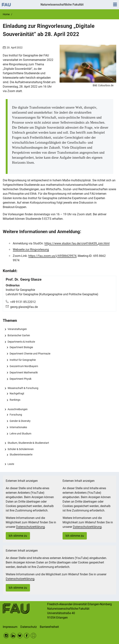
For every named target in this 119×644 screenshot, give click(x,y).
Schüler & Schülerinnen (21, 449)
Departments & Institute (21, 342)
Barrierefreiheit (49, 627)
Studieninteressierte (21, 455)
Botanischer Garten (19, 335)
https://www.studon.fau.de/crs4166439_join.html (77, 243)
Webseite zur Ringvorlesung (31, 250)
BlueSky (20, 636)
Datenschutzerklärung (30, 527)
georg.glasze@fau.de (24, 307)
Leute (11, 464)
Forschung (16, 415)
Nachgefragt (17, 393)
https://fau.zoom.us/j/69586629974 (52, 256)
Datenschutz (29, 627)
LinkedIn (13, 636)
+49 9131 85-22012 (23, 302)
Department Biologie (21, 347)
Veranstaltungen (17, 329)
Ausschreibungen (18, 409)
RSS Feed (33, 636)
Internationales (18, 427)
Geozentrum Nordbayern (24, 366)
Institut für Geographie (23, 360)
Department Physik (21, 379)
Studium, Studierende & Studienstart (28, 443)
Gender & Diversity (20, 421)
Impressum (10, 627)
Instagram (6, 636)
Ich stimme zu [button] (18, 536)
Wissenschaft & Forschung (23, 388)
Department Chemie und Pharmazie (30, 354)
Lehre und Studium (20, 434)
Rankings (15, 400)
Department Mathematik (24, 372)
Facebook (27, 636)
